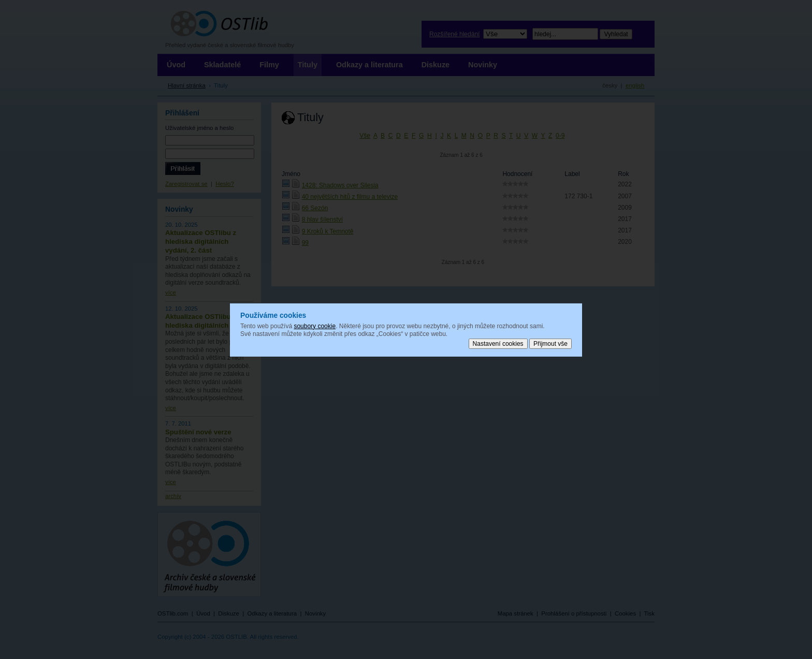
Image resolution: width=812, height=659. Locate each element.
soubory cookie (315, 326)
